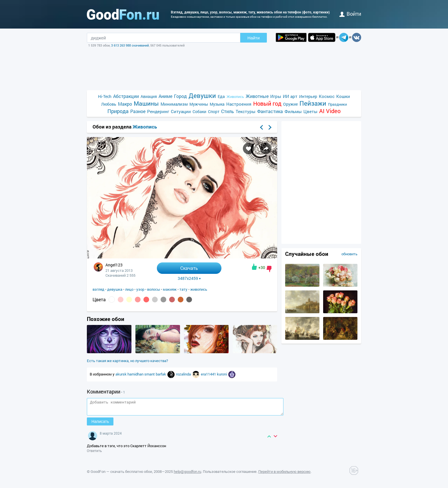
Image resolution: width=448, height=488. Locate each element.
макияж (170, 289)
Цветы (310, 111)
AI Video (330, 111)
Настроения (239, 104)
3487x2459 (189, 278)
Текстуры (246, 111)
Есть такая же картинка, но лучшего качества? (127, 361)
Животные (257, 96)
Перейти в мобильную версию (284, 474)
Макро (125, 104)
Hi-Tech (105, 96)
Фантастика (270, 111)
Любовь (109, 104)
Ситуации (181, 111)
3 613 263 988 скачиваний (130, 45)
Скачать (189, 268)
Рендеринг (158, 111)
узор (140, 289)
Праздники (337, 104)
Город (180, 96)
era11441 (209, 374)
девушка (115, 289)
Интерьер (308, 96)
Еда (221, 96)
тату (183, 289)
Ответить (94, 453)
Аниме (165, 96)
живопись (199, 289)
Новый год (267, 104)
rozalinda (184, 374)
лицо (129, 289)
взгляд (98, 289)
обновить (349, 254)
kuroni (222, 374)
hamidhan (136, 374)
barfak (161, 374)
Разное (138, 111)
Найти (254, 38)
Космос (327, 96)
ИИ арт (290, 96)
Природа (118, 111)
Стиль (228, 111)
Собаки (199, 112)
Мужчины (199, 104)
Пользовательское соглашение (230, 474)
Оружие (290, 104)
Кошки (343, 96)
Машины (146, 104)
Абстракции (126, 96)
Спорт (214, 112)
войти (350, 14)
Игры (276, 96)
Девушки (202, 96)
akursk (121, 374)
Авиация (149, 96)
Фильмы (293, 111)
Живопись (235, 97)
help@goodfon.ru (187, 474)
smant (150, 374)
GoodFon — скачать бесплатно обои (121, 474)
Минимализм (174, 104)
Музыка (217, 104)
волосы (154, 289)
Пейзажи (313, 103)
